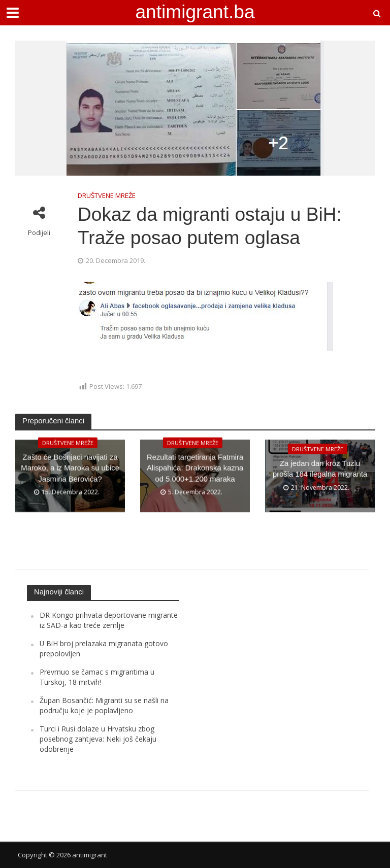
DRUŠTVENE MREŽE (107, 195)
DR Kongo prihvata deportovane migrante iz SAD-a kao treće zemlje (109, 620)
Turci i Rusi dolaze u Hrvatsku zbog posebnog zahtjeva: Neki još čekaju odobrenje (98, 739)
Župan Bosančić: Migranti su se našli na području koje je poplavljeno (104, 705)
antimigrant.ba (195, 12)
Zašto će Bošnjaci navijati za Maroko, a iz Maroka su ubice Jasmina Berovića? (70, 476)
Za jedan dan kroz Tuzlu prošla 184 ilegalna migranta (320, 476)
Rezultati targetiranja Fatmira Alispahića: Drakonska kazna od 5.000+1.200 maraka (195, 476)
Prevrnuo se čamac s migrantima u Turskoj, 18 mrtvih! (97, 677)
